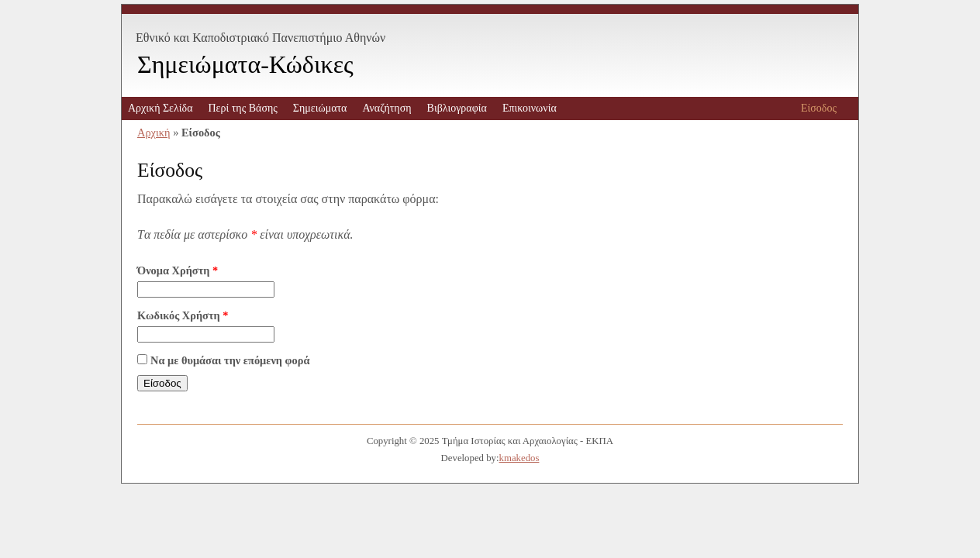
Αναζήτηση (386, 108)
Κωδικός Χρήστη (183, 315)
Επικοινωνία (530, 108)
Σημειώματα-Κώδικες (245, 64)
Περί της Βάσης (242, 108)
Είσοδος (819, 108)
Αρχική (154, 133)
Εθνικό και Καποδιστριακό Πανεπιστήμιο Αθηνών (261, 38)
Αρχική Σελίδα (160, 108)
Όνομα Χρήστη (178, 270)
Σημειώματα (320, 108)
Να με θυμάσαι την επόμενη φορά (230, 360)
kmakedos (519, 458)
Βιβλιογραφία (457, 108)
